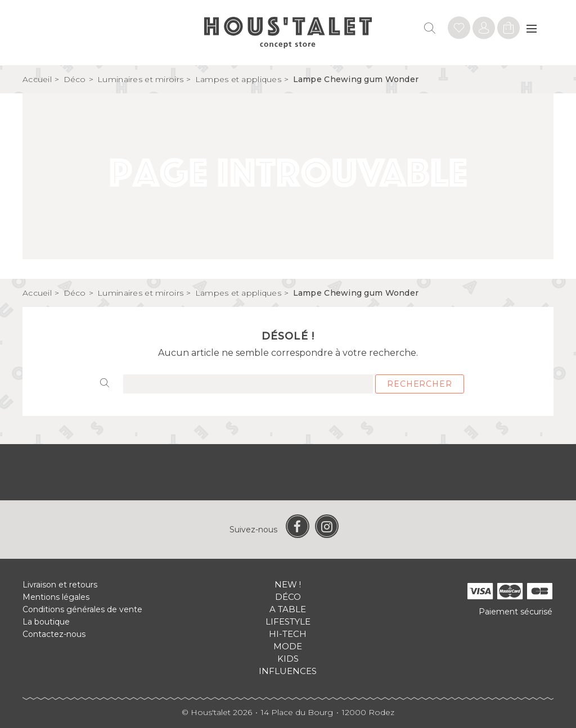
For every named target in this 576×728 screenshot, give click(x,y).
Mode (288, 646)
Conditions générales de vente (82, 609)
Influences (288, 671)
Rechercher (419, 384)
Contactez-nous (54, 634)
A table (288, 609)
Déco (288, 597)
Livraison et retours (60, 585)
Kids (288, 659)
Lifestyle (288, 621)
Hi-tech (288, 634)
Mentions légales (56, 597)
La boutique (46, 622)
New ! (288, 584)
